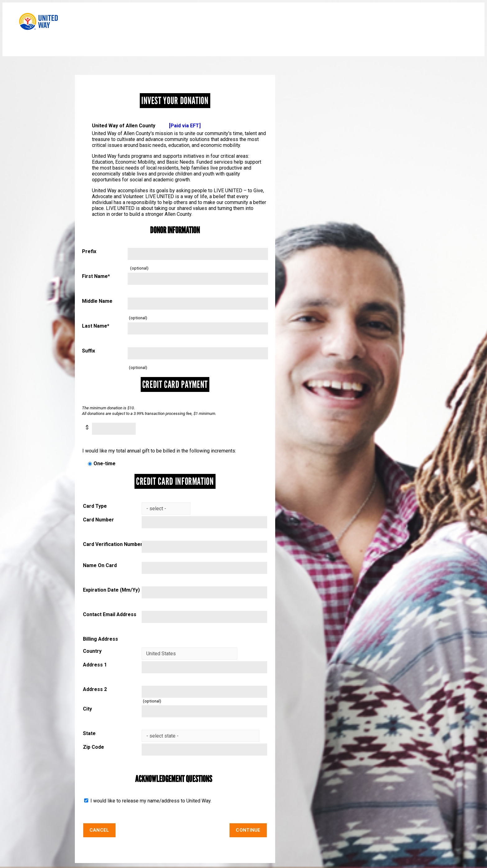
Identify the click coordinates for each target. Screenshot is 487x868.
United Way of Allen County (146, 126)
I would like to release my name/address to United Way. (150, 801)
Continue (248, 830)
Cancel (99, 830)
